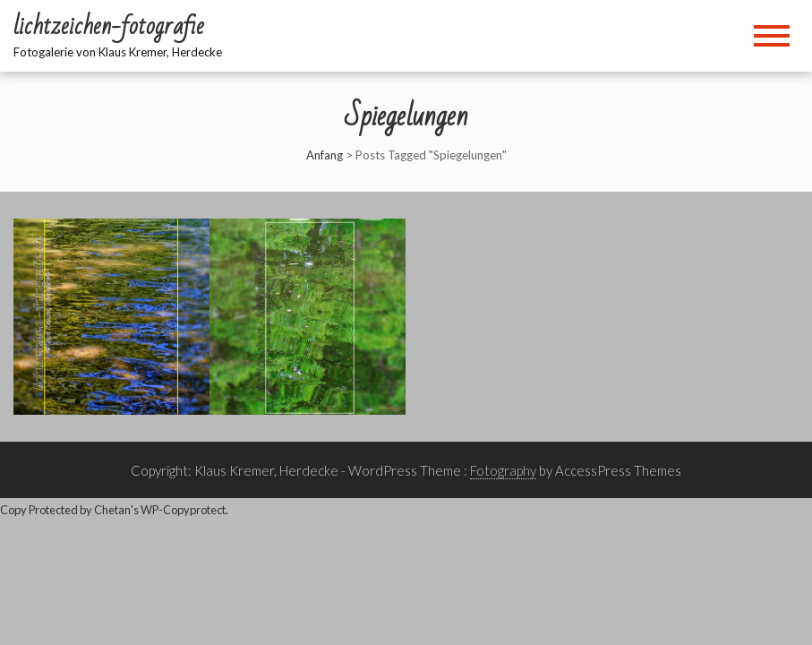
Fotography (503, 470)
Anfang (325, 155)
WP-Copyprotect (183, 510)
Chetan (112, 510)
